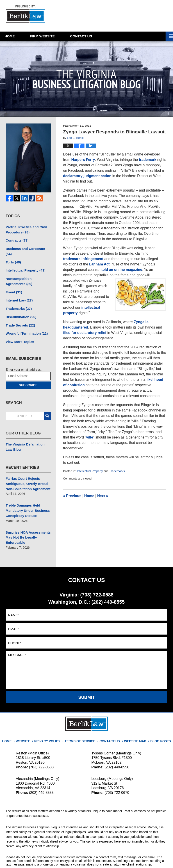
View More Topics (19, 331)
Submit (87, 682)
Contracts (16, 240)
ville (90, 437)
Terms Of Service (81, 724)
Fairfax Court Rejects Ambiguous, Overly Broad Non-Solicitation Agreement (26, 471)
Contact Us (109, 724)
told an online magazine (122, 270)
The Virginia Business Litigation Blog (27, 14)
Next (103, 496)
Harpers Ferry (83, 160)
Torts (13, 255)
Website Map (133, 724)
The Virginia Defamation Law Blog (27, 436)
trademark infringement (83, 259)
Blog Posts (157, 724)
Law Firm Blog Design (146, 859)
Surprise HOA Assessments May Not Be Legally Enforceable (26, 523)
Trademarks (117, 471)
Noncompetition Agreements (27, 273)
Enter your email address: (24, 359)
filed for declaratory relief (85, 333)
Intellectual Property (90, 471)
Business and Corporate (27, 247)
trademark (147, 160)
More (163, 36)
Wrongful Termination (25, 323)
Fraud (13, 284)
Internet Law (18, 292)
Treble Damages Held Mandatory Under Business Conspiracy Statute (26, 497)
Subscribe (28, 374)
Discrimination (20, 307)
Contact (100, 36)
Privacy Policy (51, 724)
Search (47, 405)
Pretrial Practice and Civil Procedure (25, 229)
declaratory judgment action (87, 176)
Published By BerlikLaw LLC (123, 16)
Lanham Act (99, 264)
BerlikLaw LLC (53, 858)
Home (16, 36)
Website (55, 36)
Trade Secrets (19, 315)
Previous (72, 496)
